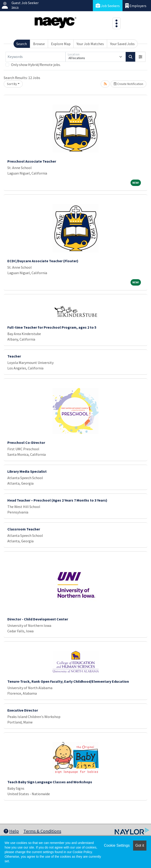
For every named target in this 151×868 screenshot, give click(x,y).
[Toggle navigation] (117, 23)
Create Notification (128, 84)
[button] (140, 57)
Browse (39, 44)
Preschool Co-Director (26, 442)
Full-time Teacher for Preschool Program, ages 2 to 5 (52, 327)
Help (11, 831)
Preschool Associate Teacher (32, 161)
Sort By (12, 84)
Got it (140, 845)
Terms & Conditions (42, 831)
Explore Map (61, 44)
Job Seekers (108, 6)
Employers (136, 6)
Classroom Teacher (24, 529)
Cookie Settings (117, 845)
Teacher (14, 356)
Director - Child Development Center (38, 619)
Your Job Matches (90, 44)
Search (22, 44)
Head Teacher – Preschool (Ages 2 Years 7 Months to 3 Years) (57, 500)
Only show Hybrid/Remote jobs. (36, 65)
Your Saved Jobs (122, 44)
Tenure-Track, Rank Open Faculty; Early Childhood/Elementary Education (68, 681)
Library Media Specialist (27, 471)
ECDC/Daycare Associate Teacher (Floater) (43, 261)
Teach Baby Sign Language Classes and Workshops (50, 782)
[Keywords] (36, 57)
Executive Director (23, 710)
